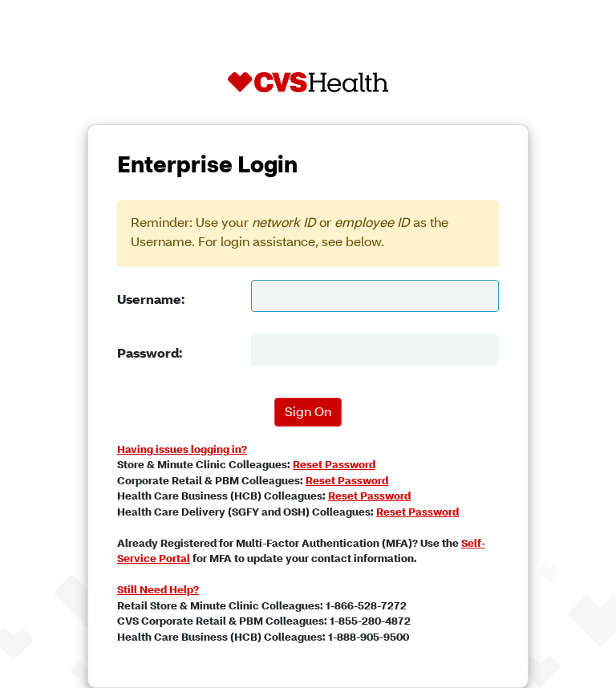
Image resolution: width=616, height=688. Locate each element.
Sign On (308, 413)
